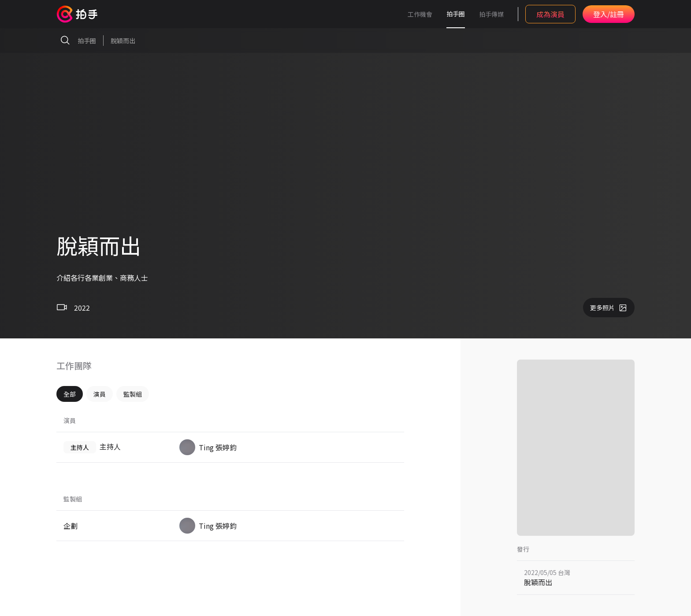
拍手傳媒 (491, 14)
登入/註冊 (609, 14)
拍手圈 (456, 14)
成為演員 (550, 14)
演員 (100, 394)
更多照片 (609, 308)
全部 (70, 394)
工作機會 (420, 14)
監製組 (133, 394)
